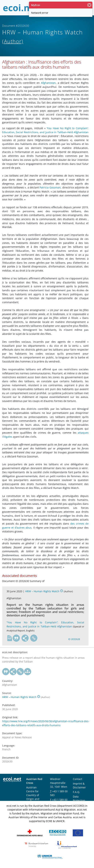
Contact (78, 779)
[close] (89, 5)
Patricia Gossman (50, 187)
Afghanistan (48, 83)
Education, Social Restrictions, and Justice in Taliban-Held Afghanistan (45, 132)
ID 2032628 (74, 639)
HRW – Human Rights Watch (44, 591)
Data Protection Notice (79, 800)
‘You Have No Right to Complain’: (68, 128)
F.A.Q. (76, 792)
